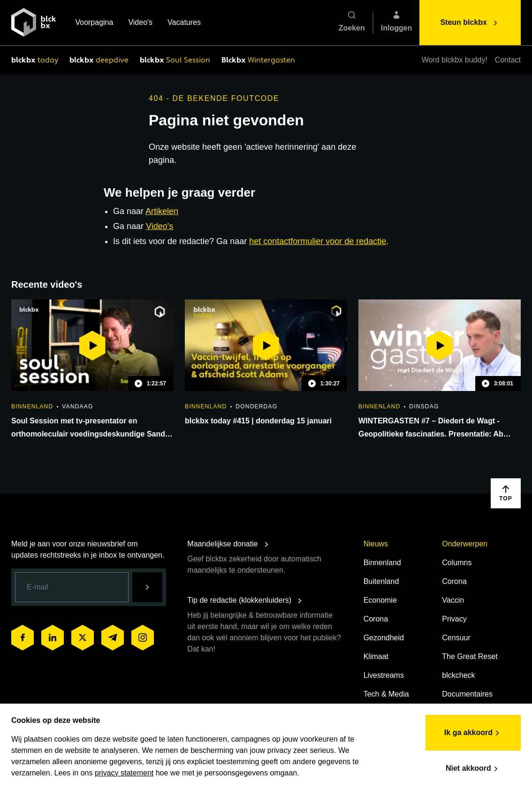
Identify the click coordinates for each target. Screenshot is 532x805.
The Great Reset (470, 656)
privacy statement (124, 773)
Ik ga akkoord (473, 733)
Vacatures (184, 23)
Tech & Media (386, 694)
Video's (140, 23)
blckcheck (458, 675)
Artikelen (162, 211)
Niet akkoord (473, 769)
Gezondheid (384, 638)
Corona (376, 619)
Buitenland (381, 581)
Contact (508, 60)
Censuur (456, 638)
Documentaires (467, 694)
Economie (380, 600)
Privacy (454, 619)
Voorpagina (94, 23)
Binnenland (382, 563)
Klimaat (376, 656)
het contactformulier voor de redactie (318, 241)
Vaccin (453, 600)
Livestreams (384, 675)
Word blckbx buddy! (455, 60)
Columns (457, 563)
